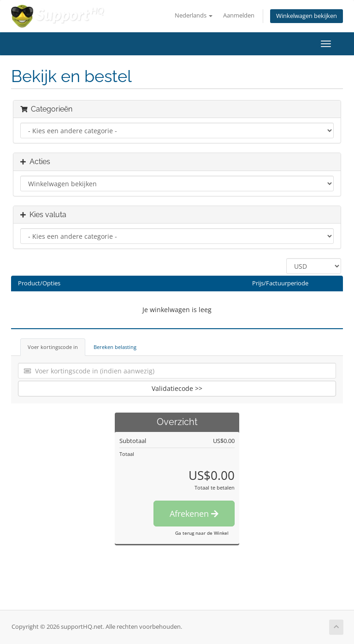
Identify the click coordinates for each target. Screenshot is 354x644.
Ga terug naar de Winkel (202, 533)
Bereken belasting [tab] (115, 347)
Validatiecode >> (177, 388)
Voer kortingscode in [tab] (53, 347)
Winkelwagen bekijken (307, 16)
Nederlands (194, 15)
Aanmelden (239, 15)
